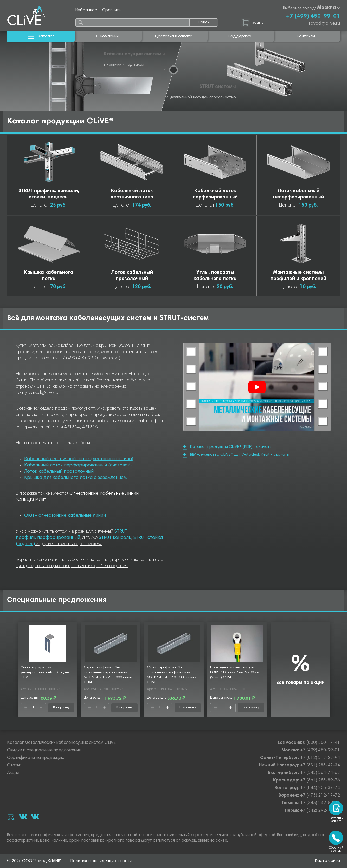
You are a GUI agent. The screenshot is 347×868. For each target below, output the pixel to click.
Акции (13, 773)
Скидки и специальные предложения (44, 750)
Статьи (14, 766)
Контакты (306, 36)
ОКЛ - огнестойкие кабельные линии (65, 516)
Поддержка (240, 36)
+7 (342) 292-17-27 (320, 811)
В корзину (61, 708)
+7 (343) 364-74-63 (320, 773)
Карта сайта (327, 861)
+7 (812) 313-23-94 (320, 758)
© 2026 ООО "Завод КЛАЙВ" (34, 861)
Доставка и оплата (173, 36)
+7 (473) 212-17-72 (320, 796)
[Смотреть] (257, 387)
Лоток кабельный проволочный (59, 472)
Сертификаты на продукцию (36, 758)
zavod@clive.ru (324, 24)
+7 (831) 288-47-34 (320, 766)
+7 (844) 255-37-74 (320, 788)
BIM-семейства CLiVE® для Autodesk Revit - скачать (236, 455)
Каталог (41, 37)
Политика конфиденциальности (101, 861)
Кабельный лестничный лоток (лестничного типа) (79, 459)
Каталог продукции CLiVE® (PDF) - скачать (227, 447)
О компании (107, 36)
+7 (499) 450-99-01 (313, 16)
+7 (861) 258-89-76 (320, 781)
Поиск (204, 22)
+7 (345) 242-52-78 (320, 803)
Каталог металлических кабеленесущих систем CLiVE (61, 743)
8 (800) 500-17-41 (322, 743)
